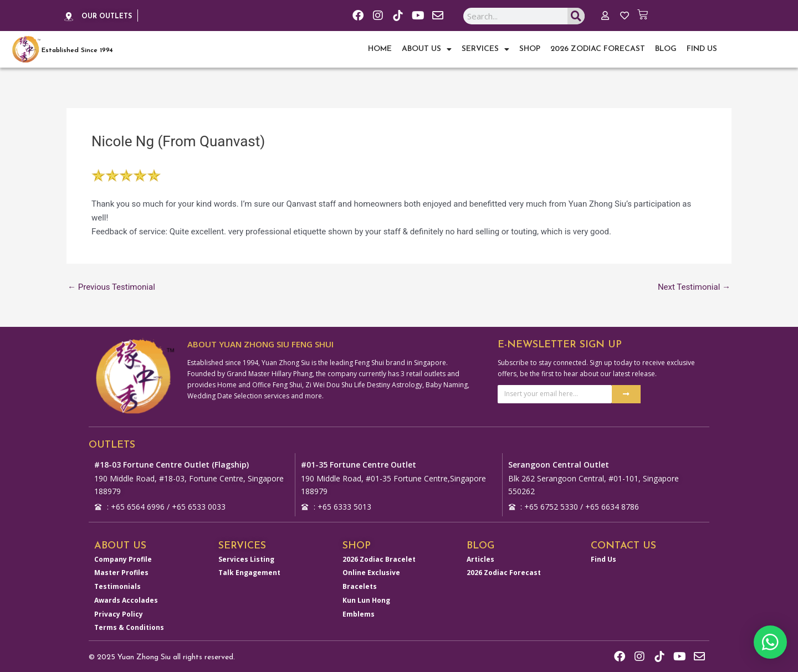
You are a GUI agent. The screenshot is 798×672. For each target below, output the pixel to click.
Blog (666, 49)
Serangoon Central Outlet (559, 465)
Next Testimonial (694, 287)
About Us (427, 49)
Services (485, 49)
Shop (530, 49)
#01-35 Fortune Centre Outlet (359, 465)
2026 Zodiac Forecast (598, 49)
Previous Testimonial (111, 287)
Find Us (702, 49)
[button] (770, 642)
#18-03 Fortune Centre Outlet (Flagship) (172, 465)
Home (380, 49)
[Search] (576, 17)
